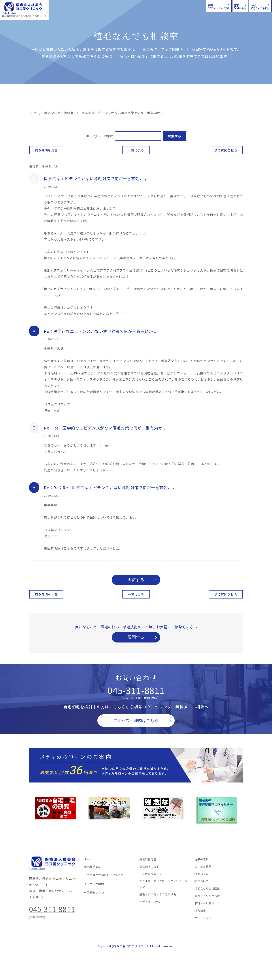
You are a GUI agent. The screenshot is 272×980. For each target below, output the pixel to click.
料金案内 (127, 98)
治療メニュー (69, 98)
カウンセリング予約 (139, 5)
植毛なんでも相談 (243, 5)
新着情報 (178, 98)
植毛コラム (203, 98)
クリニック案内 (98, 98)
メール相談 (192, 5)
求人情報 (230, 98)
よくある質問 (152, 98)
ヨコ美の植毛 (42, 98)
